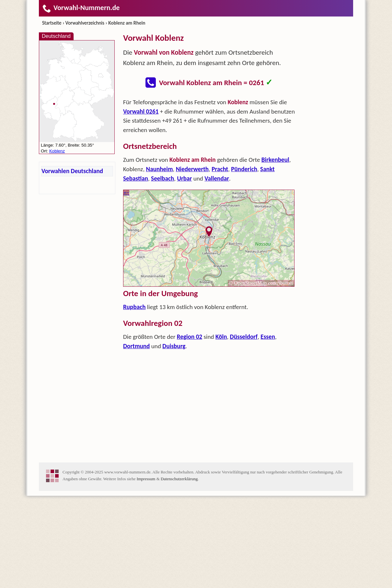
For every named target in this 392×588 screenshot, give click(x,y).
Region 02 (190, 429)
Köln (221, 429)
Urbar (184, 271)
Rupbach (134, 399)
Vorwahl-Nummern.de (81, 8)
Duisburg (174, 438)
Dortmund (136, 438)
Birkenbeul (275, 252)
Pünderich (244, 261)
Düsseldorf (244, 429)
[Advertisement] (209, 141)
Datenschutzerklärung (179, 571)
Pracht (220, 261)
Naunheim (160, 261)
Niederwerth (192, 261)
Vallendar (217, 271)
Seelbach (162, 271)
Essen (268, 429)
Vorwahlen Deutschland (72, 171)
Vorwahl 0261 (141, 204)
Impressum (146, 571)
